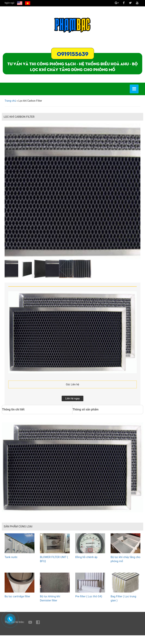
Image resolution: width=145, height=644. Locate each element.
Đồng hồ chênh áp (86, 557)
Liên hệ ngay (72, 398)
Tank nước (11, 557)
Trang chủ (10, 101)
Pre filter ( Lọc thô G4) (89, 596)
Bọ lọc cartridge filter (17, 596)
